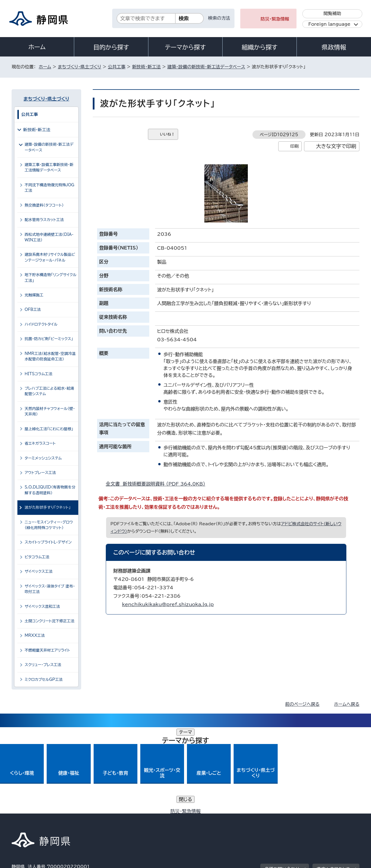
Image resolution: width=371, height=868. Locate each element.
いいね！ (167, 134)
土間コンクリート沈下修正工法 (49, 621)
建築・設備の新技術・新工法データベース (206, 67)
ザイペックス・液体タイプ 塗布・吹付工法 (50, 589)
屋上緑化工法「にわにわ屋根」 (49, 429)
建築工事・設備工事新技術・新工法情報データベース (49, 167)
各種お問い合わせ (282, 783)
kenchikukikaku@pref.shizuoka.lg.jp (168, 604)
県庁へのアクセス (333, 783)
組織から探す (260, 47)
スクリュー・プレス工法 (43, 665)
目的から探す (111, 47)
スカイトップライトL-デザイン (48, 542)
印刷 (294, 146)
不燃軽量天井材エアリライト (47, 650)
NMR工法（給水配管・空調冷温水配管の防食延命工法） (50, 356)
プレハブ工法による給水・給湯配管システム (49, 391)
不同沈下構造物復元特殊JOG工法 (50, 188)
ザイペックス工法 (39, 571)
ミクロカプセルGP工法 (44, 680)
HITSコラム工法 (38, 374)
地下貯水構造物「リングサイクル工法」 (51, 278)
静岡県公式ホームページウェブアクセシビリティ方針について (204, 819)
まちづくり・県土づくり (79, 67)
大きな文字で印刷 (336, 146)
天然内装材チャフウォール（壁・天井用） (50, 411)
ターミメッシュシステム (43, 458)
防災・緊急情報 (275, 19)
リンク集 (292, 819)
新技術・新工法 (147, 67)
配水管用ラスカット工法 (44, 220)
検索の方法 (219, 18)
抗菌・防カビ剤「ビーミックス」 (49, 339)
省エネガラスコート (40, 443)
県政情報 (334, 47)
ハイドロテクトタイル (41, 324)
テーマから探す (185, 47)
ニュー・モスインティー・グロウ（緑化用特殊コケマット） (49, 525)
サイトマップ (332, 819)
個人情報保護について (104, 819)
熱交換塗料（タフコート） (44, 205)
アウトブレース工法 (40, 473)
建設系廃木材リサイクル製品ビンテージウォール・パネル (50, 257)
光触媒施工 (34, 295)
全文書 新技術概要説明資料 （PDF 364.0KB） (158, 484)
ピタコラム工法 (37, 557)
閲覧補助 (332, 13)
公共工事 (117, 67)
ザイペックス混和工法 (42, 607)
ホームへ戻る (347, 704)
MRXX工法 (35, 635)
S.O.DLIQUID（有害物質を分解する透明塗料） (50, 490)
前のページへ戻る (302, 704)
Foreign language (329, 24)
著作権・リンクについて (39, 819)
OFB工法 (33, 310)
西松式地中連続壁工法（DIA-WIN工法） (49, 237)
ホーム (37, 47)
